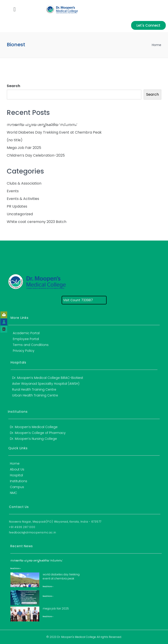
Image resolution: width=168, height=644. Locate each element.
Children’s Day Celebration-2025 (36, 155)
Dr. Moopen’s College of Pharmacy (38, 433)
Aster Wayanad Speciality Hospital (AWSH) (46, 384)
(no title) (15, 140)
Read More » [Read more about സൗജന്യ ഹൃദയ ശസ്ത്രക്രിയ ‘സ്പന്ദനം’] (16, 569)
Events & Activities (23, 199)
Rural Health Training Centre (34, 389)
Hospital (16, 475)
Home (157, 45)
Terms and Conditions (31, 345)
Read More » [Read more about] (48, 596)
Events (13, 191)
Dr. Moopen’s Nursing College (33, 439)
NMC (13, 493)
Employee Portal (26, 339)
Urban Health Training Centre (35, 395)
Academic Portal (26, 333)
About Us (17, 469)
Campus (17, 487)
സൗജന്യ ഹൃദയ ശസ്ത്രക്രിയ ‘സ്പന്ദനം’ (42, 125)
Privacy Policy (24, 351)
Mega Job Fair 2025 (24, 148)
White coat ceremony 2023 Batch (37, 222)
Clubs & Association (24, 183)
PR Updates (17, 206)
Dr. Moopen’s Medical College (34, 427)
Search (13, 86)
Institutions (19, 481)
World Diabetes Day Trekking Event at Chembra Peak (54, 132)
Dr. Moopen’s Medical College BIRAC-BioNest (48, 378)
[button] (15, 9)
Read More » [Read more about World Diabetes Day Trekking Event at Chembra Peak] (48, 587)
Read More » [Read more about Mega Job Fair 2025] (48, 617)
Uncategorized (20, 214)
